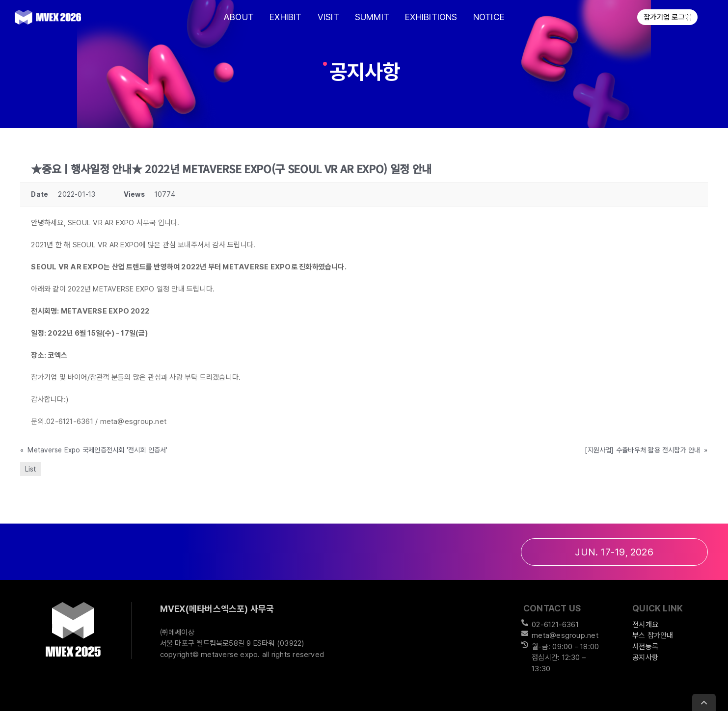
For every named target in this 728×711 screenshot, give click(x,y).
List (30, 469)
